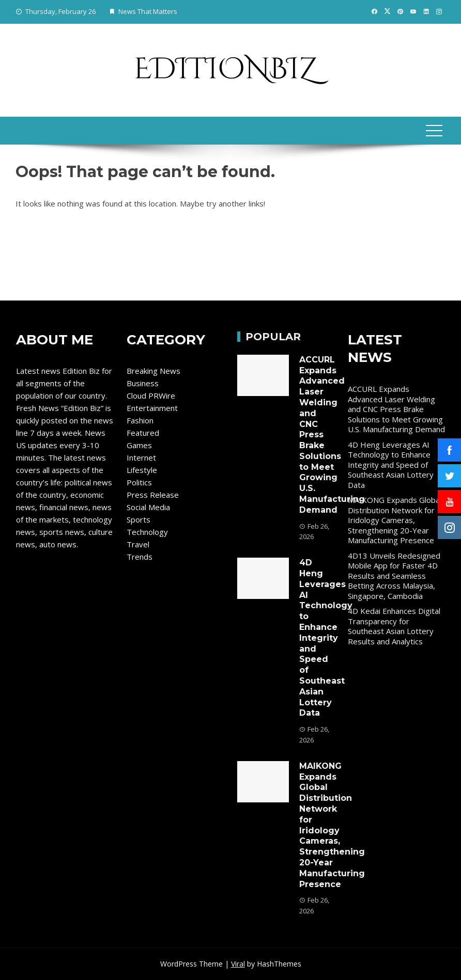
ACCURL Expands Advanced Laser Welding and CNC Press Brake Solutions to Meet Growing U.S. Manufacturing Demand (396, 409)
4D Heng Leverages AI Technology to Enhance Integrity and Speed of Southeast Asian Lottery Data (326, 638)
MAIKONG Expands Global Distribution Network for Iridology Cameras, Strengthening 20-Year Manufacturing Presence (332, 825)
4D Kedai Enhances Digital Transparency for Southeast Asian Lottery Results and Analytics (394, 626)
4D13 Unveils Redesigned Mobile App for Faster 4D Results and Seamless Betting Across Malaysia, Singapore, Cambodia (394, 576)
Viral (238, 964)
